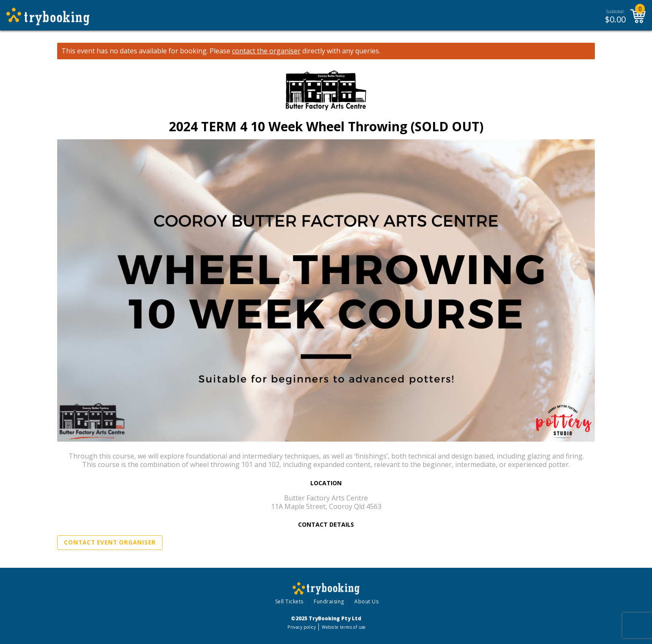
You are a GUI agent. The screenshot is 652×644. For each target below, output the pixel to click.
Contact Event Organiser (110, 542)
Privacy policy (302, 627)
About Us (366, 601)
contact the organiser (266, 51)
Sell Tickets (289, 601)
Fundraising (329, 601)
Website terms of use (344, 627)
